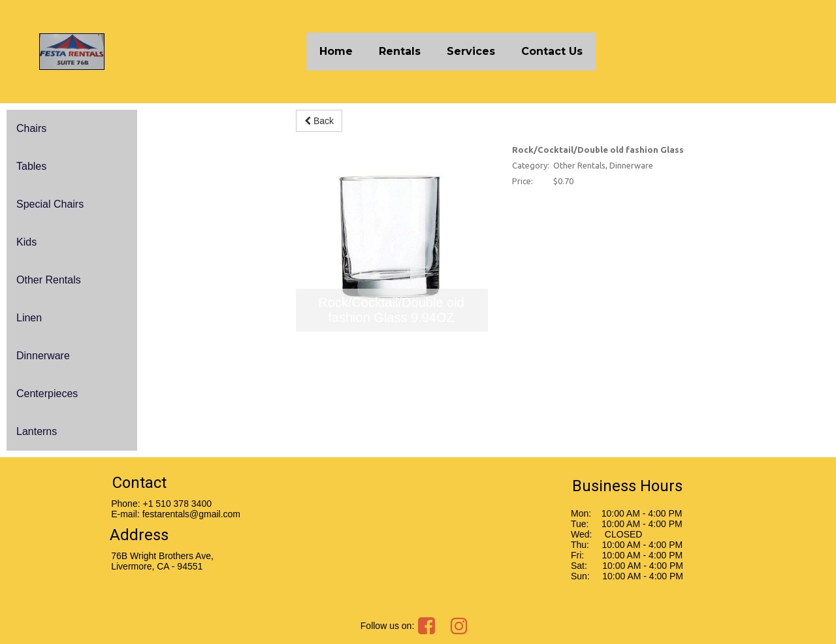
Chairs (31, 128)
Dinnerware (43, 356)
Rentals (400, 51)
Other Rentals (49, 280)
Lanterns (37, 431)
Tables (31, 166)
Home (336, 51)
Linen (29, 318)
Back (319, 121)
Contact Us (552, 51)
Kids (26, 242)
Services (471, 51)
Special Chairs (50, 204)
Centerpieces (47, 394)
